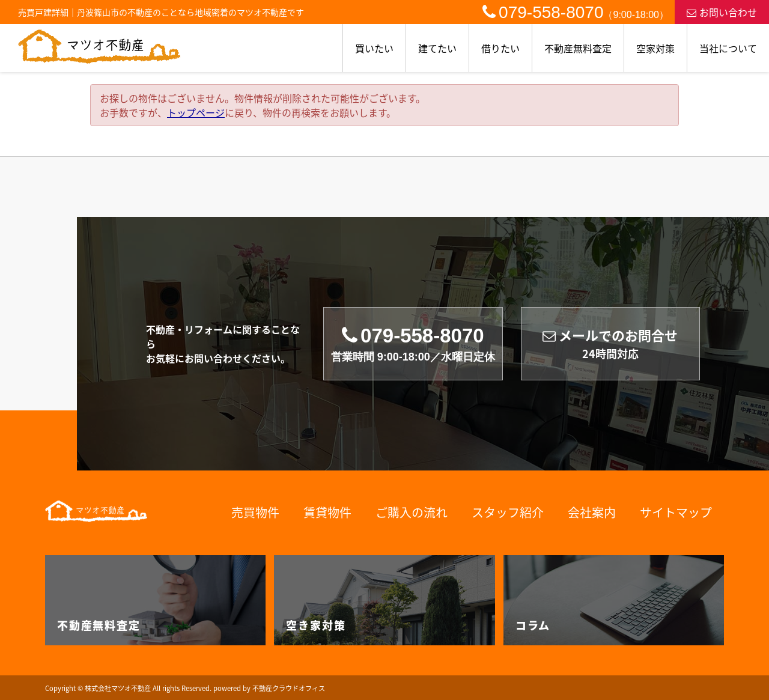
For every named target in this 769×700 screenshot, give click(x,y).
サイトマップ (676, 512)
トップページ (196, 112)
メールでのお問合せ (610, 344)
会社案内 (592, 512)
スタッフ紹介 (508, 512)
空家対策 (655, 48)
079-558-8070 (576, 12)
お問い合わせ (722, 12)
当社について (728, 48)
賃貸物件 (327, 512)
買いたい (374, 48)
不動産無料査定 (578, 48)
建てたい (437, 48)
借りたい (500, 48)
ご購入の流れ (412, 512)
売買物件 (255, 512)
